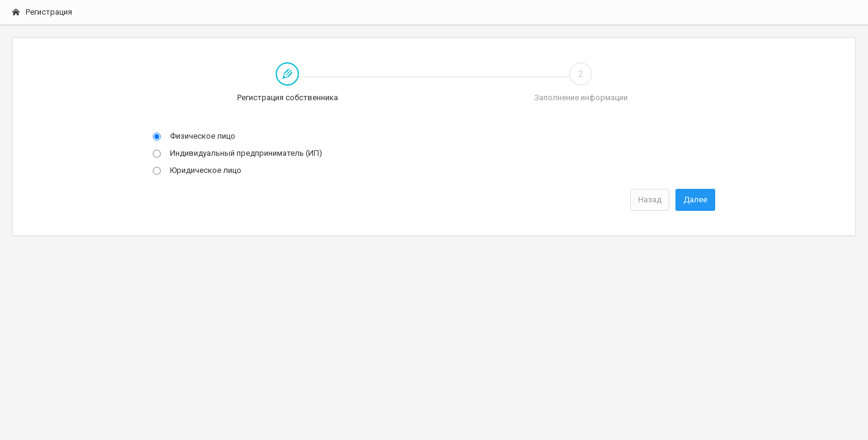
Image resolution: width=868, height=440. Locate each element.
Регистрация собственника (239, 83)
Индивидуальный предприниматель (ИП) (237, 153)
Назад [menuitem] (650, 200)
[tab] (287, 83)
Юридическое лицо (197, 170)
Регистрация (42, 12)
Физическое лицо (194, 136)
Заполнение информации (581, 82)
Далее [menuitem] (695, 200)
